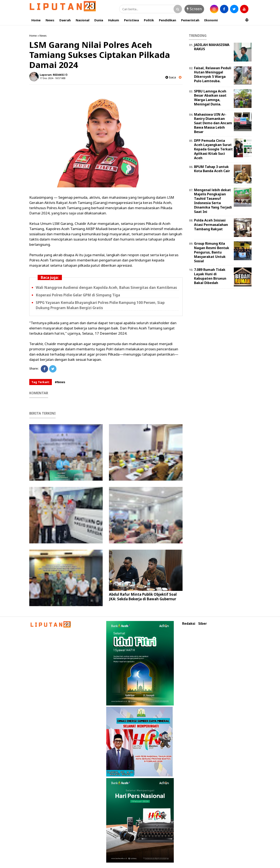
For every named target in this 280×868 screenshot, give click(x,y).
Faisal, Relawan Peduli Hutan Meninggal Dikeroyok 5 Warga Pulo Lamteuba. (213, 74)
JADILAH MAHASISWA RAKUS (212, 47)
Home (36, 20)
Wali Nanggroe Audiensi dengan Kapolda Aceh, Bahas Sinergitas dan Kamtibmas (106, 287)
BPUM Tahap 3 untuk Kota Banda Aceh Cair (212, 169)
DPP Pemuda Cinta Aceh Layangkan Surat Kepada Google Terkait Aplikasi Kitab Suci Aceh (213, 149)
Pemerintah (190, 20)
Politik (149, 20)
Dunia (99, 20)
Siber (203, 624)
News (50, 20)
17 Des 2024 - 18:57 (50, 78)
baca (171, 77)
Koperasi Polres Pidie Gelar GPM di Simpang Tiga (78, 295)
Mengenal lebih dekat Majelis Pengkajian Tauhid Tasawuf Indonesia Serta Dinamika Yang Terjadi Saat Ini (213, 201)
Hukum (114, 20)
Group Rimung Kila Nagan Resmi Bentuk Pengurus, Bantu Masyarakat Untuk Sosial (212, 252)
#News (60, 382)
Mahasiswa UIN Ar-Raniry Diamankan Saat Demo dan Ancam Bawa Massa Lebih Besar (213, 123)
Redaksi (189, 624)
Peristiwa (131, 20)
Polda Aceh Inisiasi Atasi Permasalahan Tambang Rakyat (211, 225)
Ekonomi (211, 20)
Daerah (65, 20)
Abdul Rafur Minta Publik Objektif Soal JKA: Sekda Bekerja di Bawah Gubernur (143, 597)
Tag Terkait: (41, 382)
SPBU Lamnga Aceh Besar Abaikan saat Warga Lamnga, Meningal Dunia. (210, 98)
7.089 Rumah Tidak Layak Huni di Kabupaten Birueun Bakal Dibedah (210, 276)
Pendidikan (167, 20)
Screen (194, 9)
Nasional (82, 20)
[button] (247, 18)
